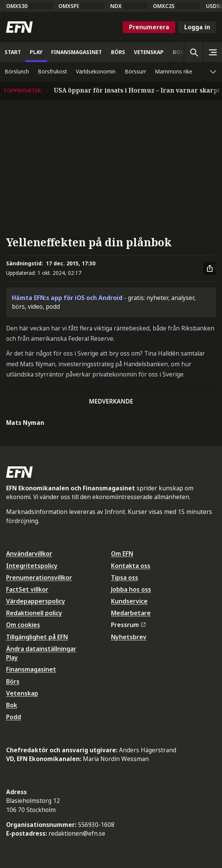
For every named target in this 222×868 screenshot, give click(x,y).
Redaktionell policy (34, 613)
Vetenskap (22, 693)
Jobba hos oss (131, 589)
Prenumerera (149, 27)
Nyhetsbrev (129, 637)
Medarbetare (131, 613)
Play (12, 657)
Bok (12, 705)
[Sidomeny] (212, 52)
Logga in (197, 27)
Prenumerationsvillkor (39, 578)
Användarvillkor (29, 554)
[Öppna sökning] (193, 52)
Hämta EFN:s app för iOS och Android (67, 298)
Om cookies (23, 625)
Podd (14, 717)
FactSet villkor (27, 589)
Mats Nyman (25, 423)
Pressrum (128, 625)
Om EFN (122, 554)
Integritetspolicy (32, 566)
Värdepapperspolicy (36, 601)
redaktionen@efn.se (77, 833)
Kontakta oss (131, 566)
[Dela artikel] (210, 268)
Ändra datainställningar (41, 649)
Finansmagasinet (31, 669)
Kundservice (129, 601)
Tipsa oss (125, 578)
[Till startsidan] (19, 27)
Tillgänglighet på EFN (37, 637)
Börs (13, 681)
